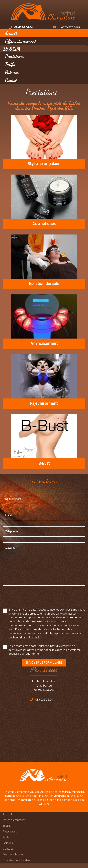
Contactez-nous (70, 27)
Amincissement (44, 344)
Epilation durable (44, 284)
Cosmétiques (44, 224)
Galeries (12, 72)
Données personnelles (16, 861)
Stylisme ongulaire (44, 164)
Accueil (11, 33)
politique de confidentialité (25, 637)
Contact (11, 80)
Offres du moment (20, 41)
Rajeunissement (44, 404)
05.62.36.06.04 (24, 28)
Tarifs (10, 64)
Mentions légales (13, 855)
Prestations (14, 56)
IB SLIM (12, 49)
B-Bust (44, 464)
